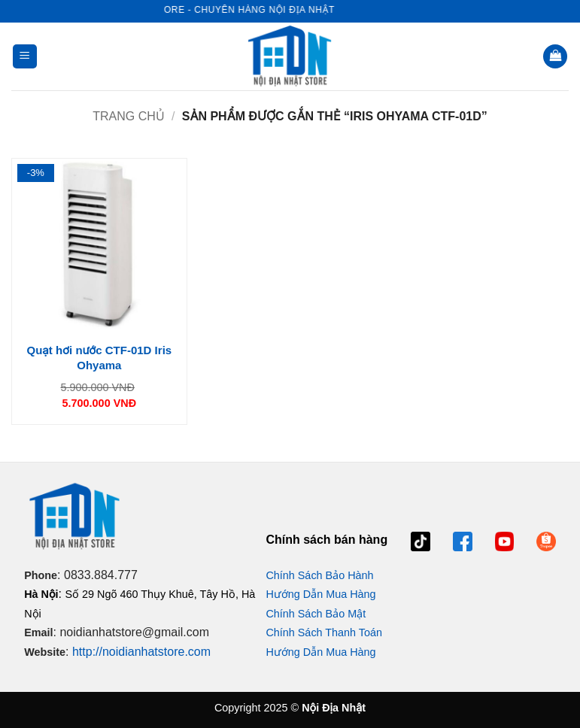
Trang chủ (129, 116)
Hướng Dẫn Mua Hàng (320, 594)
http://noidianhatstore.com (141, 652)
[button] (25, 57)
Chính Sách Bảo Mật (316, 614)
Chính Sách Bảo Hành (319, 575)
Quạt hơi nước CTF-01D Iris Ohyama (100, 358)
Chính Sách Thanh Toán (324, 632)
